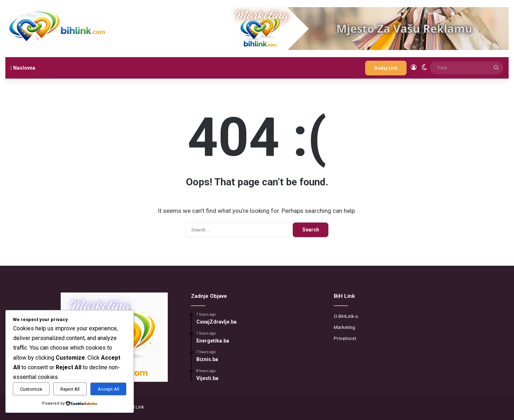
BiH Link (136, 407)
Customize (31, 389)
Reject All (70, 389)
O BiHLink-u (346, 316)
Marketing (344, 327)
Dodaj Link (386, 68)
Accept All (109, 389)
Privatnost (345, 338)
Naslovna (23, 68)
